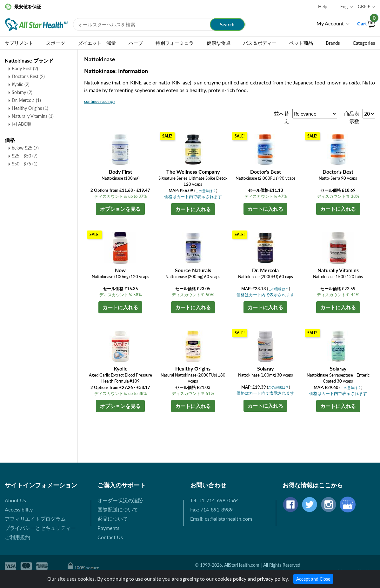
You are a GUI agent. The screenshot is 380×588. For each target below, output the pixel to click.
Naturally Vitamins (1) (33, 116)
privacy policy (272, 579)
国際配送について (118, 509)
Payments (108, 528)
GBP (364, 7)
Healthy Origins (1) (30, 108)
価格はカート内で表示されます (193, 197)
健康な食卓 (219, 43)
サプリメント (19, 43)
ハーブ (136, 43)
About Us (15, 500)
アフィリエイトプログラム (35, 519)
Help (323, 7)
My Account (330, 23)
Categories (364, 43)
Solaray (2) (22, 92)
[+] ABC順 (21, 124)
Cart (366, 23)
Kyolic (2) (21, 84)
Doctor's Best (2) (28, 76)
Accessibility (19, 509)
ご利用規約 (17, 537)
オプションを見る (120, 209)
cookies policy (231, 579)
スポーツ (56, 43)
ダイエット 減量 (97, 43)
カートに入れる (193, 209)
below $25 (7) (25, 148)
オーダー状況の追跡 (120, 500)
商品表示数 (352, 117)
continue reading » (100, 101)
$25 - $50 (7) (25, 156)
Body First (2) (25, 68)
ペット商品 (301, 43)
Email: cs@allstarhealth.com (221, 519)
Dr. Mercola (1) (26, 100)
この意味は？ (206, 191)
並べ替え (282, 117)
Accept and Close (313, 579)
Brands (333, 43)
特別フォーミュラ (175, 43)
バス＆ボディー (260, 43)
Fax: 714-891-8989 (211, 509)
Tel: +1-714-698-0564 (214, 500)
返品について (113, 519)
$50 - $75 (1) (25, 164)
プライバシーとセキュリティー (40, 528)
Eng (344, 7)
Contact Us (110, 537)
